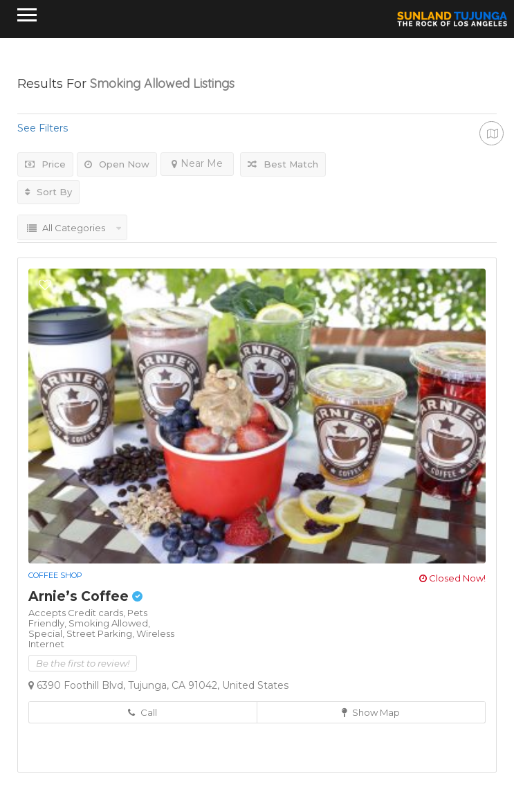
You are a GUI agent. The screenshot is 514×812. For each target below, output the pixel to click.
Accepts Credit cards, (78, 613)
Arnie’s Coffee (85, 596)
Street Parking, (101, 633)
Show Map (371, 712)
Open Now (117, 164)
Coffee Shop (55, 575)
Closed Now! (452, 578)
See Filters (43, 128)
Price (45, 164)
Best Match (283, 164)
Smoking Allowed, (109, 623)
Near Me (197, 163)
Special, (47, 633)
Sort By (48, 192)
